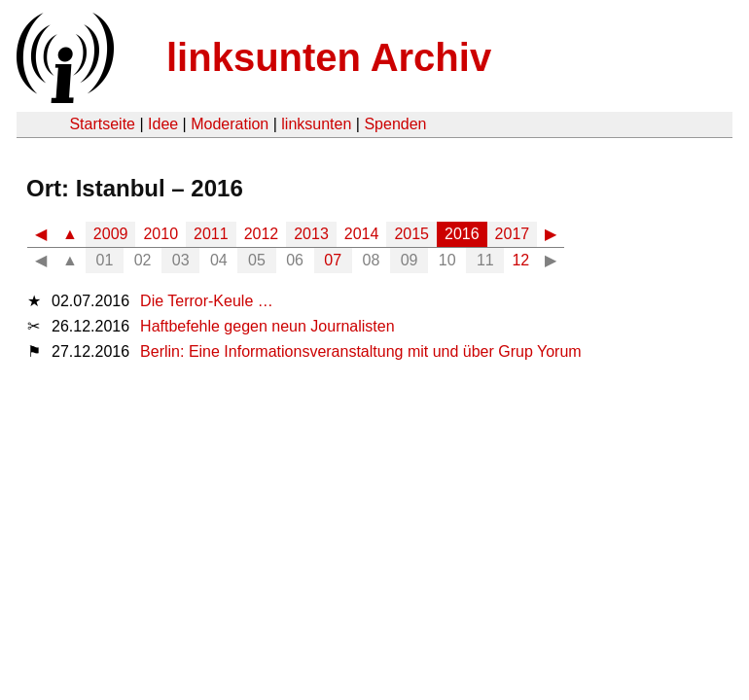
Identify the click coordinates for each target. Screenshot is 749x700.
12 (520, 260)
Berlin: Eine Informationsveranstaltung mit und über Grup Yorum (361, 351)
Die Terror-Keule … (207, 301)
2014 (362, 234)
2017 (513, 234)
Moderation (230, 124)
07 (333, 260)
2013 (311, 234)
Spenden (395, 124)
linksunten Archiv (329, 57)
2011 (211, 234)
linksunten (316, 124)
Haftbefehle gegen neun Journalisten (267, 326)
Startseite (102, 124)
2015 (411, 234)
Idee (163, 124)
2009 (111, 234)
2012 (262, 234)
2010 (160, 234)
